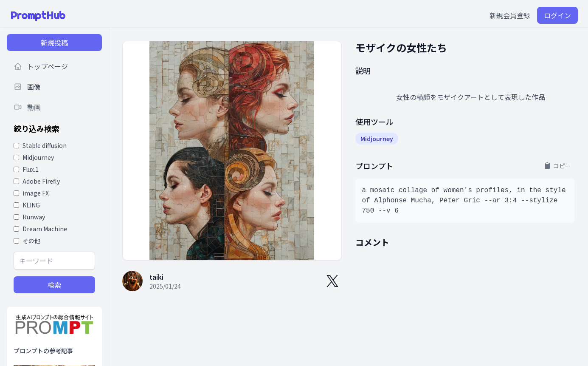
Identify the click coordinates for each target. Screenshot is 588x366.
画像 (27, 87)
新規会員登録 (510, 15)
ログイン (557, 15)
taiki (156, 277)
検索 (54, 285)
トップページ (41, 66)
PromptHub (38, 15)
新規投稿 (54, 43)
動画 (27, 107)
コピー (557, 166)
